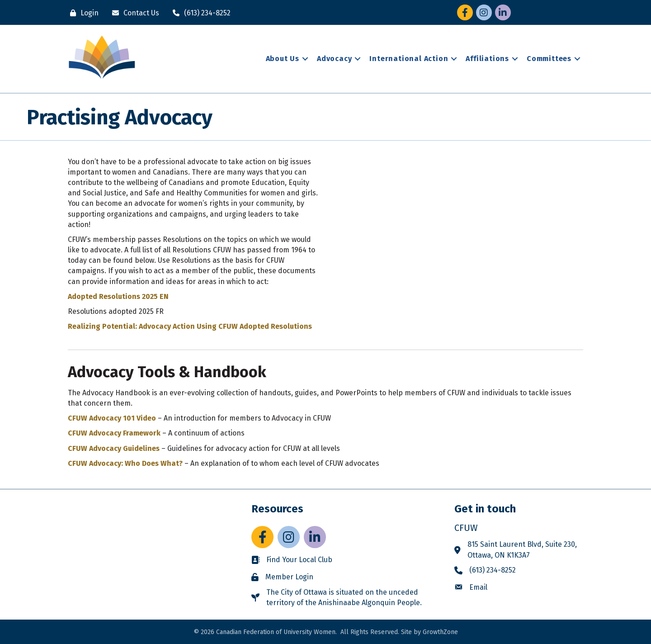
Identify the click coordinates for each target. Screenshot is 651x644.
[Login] (82, 13)
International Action (409, 59)
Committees (549, 59)
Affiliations (487, 59)
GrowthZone (440, 632)
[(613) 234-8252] (199, 13)
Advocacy (334, 59)
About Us (283, 59)
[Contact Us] (133, 13)
